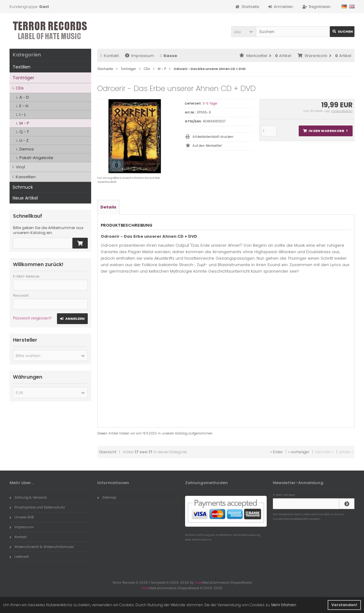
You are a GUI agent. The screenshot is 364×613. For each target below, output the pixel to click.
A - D (24, 97)
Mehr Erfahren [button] (284, 605)
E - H (24, 106)
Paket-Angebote (36, 158)
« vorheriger (299, 452)
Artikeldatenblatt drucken (213, 137)
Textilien (22, 67)
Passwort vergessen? (32, 318)
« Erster (277, 452)
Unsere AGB (22, 517)
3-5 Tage (210, 103)
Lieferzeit (19, 557)
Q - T (24, 132)
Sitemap (107, 497)
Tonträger (23, 78)
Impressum (140, 56)
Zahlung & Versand (28, 497)
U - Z (24, 140)
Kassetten (26, 177)
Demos (27, 149)
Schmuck (23, 187)
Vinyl (20, 167)
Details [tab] (108, 207)
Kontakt (110, 56)
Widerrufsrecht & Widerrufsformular (42, 547)
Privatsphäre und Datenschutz (37, 507)
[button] (244, 32)
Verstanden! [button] (344, 605)
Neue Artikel (25, 198)
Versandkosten (342, 111)
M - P (24, 123)
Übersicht (108, 452)
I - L (23, 115)
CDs (20, 88)
